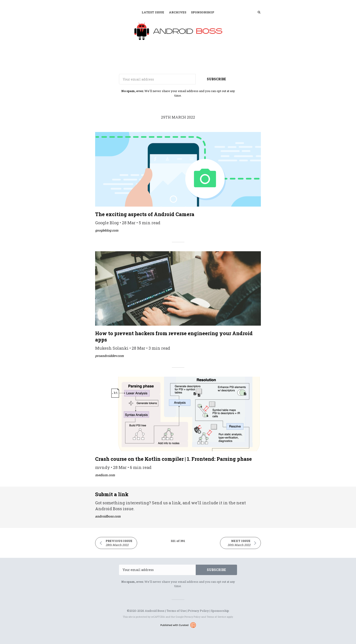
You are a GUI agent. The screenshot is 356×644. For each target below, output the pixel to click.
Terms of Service (216, 617)
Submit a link (112, 494)
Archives (178, 12)
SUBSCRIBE (216, 79)
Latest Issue (153, 12)
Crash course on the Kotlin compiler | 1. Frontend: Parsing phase (173, 459)
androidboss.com (108, 516)
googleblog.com (107, 230)
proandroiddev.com (110, 356)
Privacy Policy (198, 611)
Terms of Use (176, 611)
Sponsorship (203, 12)
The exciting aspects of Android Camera (145, 214)
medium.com (105, 475)
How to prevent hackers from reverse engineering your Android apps (174, 336)
